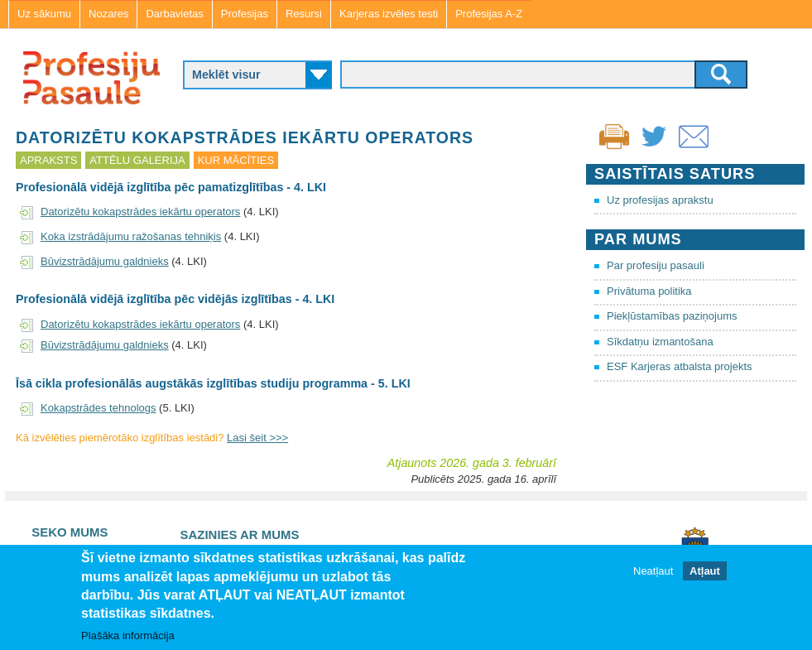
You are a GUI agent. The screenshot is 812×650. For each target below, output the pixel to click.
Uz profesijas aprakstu (660, 200)
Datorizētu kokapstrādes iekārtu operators (140, 212)
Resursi (304, 14)
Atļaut (705, 571)
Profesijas (245, 14)
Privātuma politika (649, 291)
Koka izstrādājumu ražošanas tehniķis (131, 236)
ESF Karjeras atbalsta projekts (680, 366)
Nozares (108, 14)
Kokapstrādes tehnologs (98, 408)
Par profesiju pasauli (656, 265)
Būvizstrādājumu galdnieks (105, 261)
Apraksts (48, 160)
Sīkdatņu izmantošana (660, 342)
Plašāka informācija (128, 636)
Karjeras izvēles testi (389, 14)
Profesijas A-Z (489, 14)
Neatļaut (653, 571)
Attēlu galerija (137, 160)
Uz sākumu (44, 14)
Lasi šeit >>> (257, 438)
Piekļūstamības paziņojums (672, 316)
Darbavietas (174, 14)
